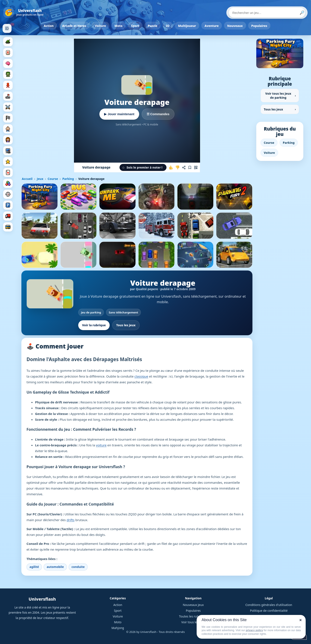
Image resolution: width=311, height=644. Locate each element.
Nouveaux (235, 26)
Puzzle (153, 26)
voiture (101, 445)
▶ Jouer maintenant (119, 114)
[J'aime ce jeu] (171, 168)
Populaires (259, 26)
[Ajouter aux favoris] (190, 168)
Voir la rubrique (94, 325)
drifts (70, 520)
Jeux (40, 179)
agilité (34, 567)
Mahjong (118, 628)
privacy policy (254, 630)
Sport (135, 26)
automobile (55, 567)
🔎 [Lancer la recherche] (302, 13)
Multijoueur (187, 26)
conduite (78, 567)
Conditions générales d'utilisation (269, 605)
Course (53, 179)
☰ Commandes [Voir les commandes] (158, 114)
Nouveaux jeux (193, 605)
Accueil (27, 179)
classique (141, 376)
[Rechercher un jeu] (267, 13)
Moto (119, 26)
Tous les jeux (126, 325)
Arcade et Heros (74, 26)
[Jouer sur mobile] (196, 168)
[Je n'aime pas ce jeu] (177, 168)
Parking (68, 179)
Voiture (100, 26)
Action (49, 26)
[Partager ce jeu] (184, 168)
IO (168, 26)
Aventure (212, 26)
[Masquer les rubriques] (7, 28)
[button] (143, 167)
